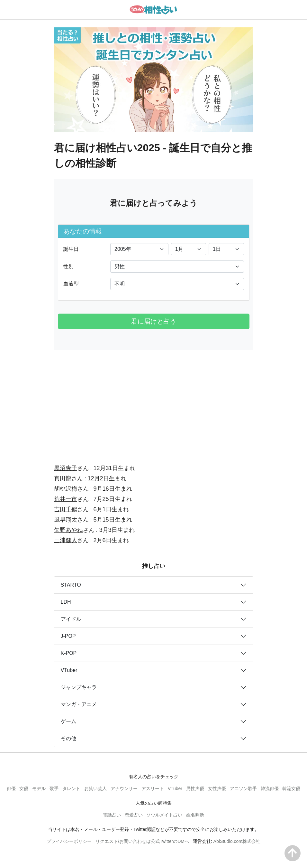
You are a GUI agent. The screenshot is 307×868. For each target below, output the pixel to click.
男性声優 (195, 788)
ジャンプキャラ (79, 687)
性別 (68, 266)
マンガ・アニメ (79, 704)
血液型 (71, 284)
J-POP (68, 636)
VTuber (69, 670)
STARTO (71, 585)
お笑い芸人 (95, 788)
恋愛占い (134, 815)
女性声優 (217, 788)
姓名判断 (195, 815)
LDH (66, 602)
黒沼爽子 (66, 468)
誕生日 (71, 249)
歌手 (54, 788)
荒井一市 (66, 499)
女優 (24, 788)
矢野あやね (68, 530)
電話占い (112, 815)
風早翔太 (66, 520)
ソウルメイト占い (164, 815)
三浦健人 (66, 540)
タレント (71, 788)
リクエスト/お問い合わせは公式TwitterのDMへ (142, 841)
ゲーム (68, 721)
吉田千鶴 (66, 509)
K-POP (69, 653)
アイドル (71, 619)
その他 (68, 738)
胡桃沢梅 (66, 489)
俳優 (11, 788)
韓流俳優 (270, 788)
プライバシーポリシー (69, 841)
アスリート (153, 788)
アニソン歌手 (243, 788)
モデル (39, 788)
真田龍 (63, 478)
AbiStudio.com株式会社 (237, 841)
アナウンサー (124, 788)
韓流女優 (291, 788)
